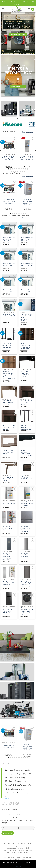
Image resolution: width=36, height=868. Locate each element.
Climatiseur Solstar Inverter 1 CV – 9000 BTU (27, 265)
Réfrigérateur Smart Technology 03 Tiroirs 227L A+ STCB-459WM (27, 158)
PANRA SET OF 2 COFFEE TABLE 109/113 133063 (8, 479)
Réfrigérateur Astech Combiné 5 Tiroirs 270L (8, 583)
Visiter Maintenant (28, 132)
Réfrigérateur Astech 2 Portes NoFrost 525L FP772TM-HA (7, 610)
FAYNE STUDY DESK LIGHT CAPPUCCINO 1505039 (9, 427)
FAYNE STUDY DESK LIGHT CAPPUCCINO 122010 (27, 403)
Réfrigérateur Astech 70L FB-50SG (27, 478)
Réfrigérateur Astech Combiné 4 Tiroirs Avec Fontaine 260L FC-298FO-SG (8, 557)
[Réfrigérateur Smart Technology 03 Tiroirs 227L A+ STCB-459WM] (27, 145)
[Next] (34, 110)
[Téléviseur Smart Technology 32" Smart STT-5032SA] (9, 145)
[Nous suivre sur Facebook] (3, 803)
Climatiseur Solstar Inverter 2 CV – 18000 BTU (27, 239)
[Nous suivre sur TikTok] (10, 803)
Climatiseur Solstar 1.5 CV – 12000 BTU (9, 315)
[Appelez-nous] (17, 803)
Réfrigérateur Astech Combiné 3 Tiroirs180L (8, 528)
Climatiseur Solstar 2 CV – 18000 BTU (27, 291)
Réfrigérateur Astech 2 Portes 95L (9, 503)
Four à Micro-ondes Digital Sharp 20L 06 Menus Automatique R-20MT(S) (27, 318)
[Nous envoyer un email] (14, 803)
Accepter (26, 863)
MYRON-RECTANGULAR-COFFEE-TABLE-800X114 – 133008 (26, 453)
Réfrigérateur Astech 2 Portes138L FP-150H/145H (27, 504)
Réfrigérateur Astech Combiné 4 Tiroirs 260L (26, 555)
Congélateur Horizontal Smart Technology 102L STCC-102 (27, 202)
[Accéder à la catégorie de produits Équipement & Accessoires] (9, 109)
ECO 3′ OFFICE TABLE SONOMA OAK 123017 (8, 403)
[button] (3, 9)
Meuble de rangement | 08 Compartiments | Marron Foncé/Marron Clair (9, 375)
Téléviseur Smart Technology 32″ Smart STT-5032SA (9, 158)
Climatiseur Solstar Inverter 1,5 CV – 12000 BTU (9, 265)
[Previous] (2, 110)
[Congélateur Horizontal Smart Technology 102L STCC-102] (27, 189)
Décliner (18, 867)
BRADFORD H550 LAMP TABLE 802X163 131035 (26, 427)
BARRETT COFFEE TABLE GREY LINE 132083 (8, 452)
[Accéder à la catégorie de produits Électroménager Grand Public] (27, 109)
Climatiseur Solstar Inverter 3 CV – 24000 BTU (9, 239)
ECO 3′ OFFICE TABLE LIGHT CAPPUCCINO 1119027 (25, 374)
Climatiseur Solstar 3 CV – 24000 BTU (9, 291)
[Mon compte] (33, 9)
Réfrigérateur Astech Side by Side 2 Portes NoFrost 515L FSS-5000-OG (27, 584)
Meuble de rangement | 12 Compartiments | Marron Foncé (26, 346)
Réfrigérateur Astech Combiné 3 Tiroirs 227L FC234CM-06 (26, 529)
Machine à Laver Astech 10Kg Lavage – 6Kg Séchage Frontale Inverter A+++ (27, 611)
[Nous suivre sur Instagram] (7, 803)
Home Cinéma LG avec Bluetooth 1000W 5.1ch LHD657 (8, 346)
